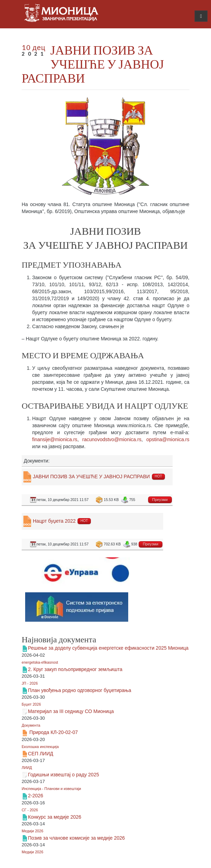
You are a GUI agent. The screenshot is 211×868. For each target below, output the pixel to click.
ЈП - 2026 (30, 683)
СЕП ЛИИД (41, 754)
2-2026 (36, 796)
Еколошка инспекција (40, 747)
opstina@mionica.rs (168, 439)
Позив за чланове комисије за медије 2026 (76, 838)
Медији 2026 (32, 831)
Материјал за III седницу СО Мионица (71, 711)
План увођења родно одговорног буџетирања (80, 690)
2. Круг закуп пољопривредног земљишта (75, 669)
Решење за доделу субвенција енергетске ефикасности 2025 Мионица (108, 648)
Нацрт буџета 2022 (54, 521)
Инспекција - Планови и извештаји (51, 789)
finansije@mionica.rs (55, 439)
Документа (31, 725)
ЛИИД (27, 768)
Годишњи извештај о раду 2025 (63, 775)
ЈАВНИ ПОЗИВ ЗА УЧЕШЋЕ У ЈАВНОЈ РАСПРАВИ (93, 64)
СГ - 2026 (30, 810)
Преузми (160, 500)
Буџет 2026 (31, 704)
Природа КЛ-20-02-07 (53, 732)
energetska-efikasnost (40, 662)
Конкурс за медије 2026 (55, 817)
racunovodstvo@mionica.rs (112, 439)
